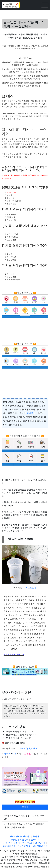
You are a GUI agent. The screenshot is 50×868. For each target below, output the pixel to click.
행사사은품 (11, 192)
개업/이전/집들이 (12, 843)
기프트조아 (31, 588)
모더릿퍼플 (40, 843)
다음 (14, 754)
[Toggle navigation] (45, 5)
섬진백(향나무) (40, 846)
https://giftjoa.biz (28, 748)
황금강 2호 (27, 843)
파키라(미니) (9, 846)
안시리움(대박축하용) (20, 836)
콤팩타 (36, 836)
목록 (25, 807)
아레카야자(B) (24, 846)
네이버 (7, 754)
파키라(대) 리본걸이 (19, 840)
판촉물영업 (32, 413)
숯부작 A (35, 840)
